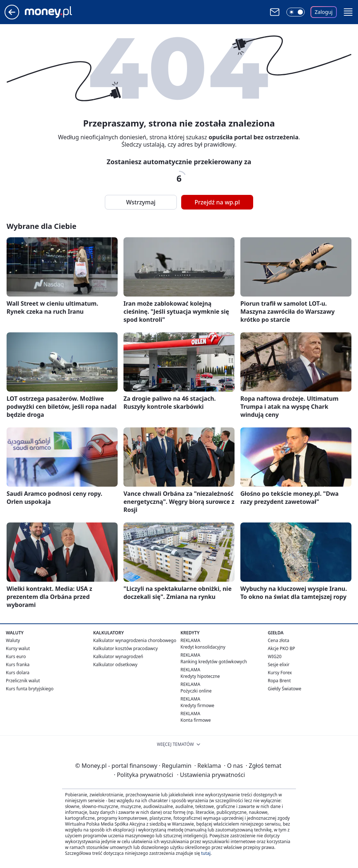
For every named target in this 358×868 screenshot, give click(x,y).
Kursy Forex (280, 673)
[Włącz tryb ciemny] (296, 12)
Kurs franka (18, 665)
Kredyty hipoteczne (200, 676)
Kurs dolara (18, 673)
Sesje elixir (279, 665)
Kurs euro (16, 656)
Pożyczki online (196, 691)
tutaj (206, 853)
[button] (348, 12)
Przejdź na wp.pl (217, 202)
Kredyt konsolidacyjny (203, 647)
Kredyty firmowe (197, 705)
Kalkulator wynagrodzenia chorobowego (135, 640)
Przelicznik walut (23, 681)
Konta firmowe (196, 720)
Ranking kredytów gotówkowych (214, 662)
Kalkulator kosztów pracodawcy (125, 648)
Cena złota (279, 640)
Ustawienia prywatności (211, 775)
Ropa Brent (279, 681)
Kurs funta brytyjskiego (30, 689)
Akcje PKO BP (281, 648)
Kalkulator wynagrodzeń (118, 656)
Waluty (13, 640)
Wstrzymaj (141, 202)
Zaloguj (324, 12)
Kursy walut (18, 648)
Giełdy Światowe (285, 689)
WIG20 (275, 656)
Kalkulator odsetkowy (115, 665)
